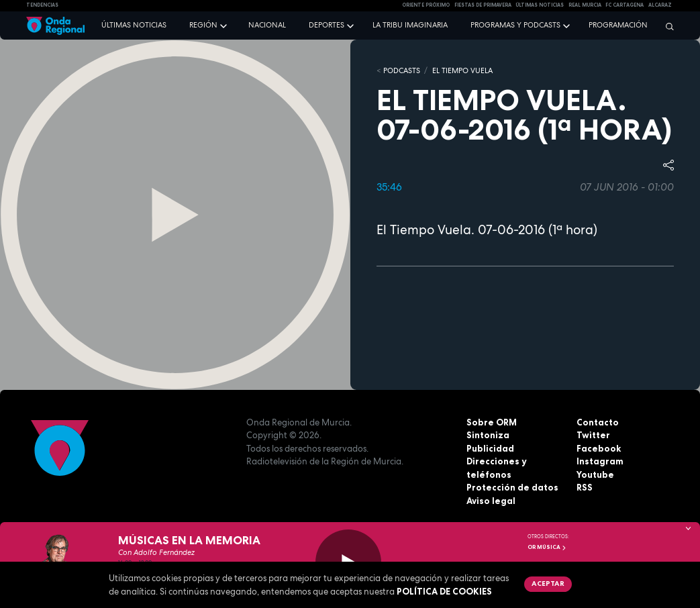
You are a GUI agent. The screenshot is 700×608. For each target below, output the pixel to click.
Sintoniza (488, 435)
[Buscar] (666, 26)
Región (203, 25)
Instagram (600, 461)
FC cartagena (624, 5)
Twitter (593, 435)
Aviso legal (491, 501)
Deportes (327, 25)
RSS (585, 487)
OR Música (547, 547)
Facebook (599, 448)
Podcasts (402, 70)
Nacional (267, 25)
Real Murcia (585, 5)
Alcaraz (660, 5)
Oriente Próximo (426, 5)
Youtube (595, 474)
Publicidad (490, 448)
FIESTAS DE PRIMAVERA (483, 5)
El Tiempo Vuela (462, 70)
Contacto (598, 422)
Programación (618, 25)
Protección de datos (512, 487)
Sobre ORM (492, 422)
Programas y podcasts (515, 25)
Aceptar (548, 583)
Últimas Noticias (540, 5)
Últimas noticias (134, 25)
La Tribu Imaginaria (410, 25)
